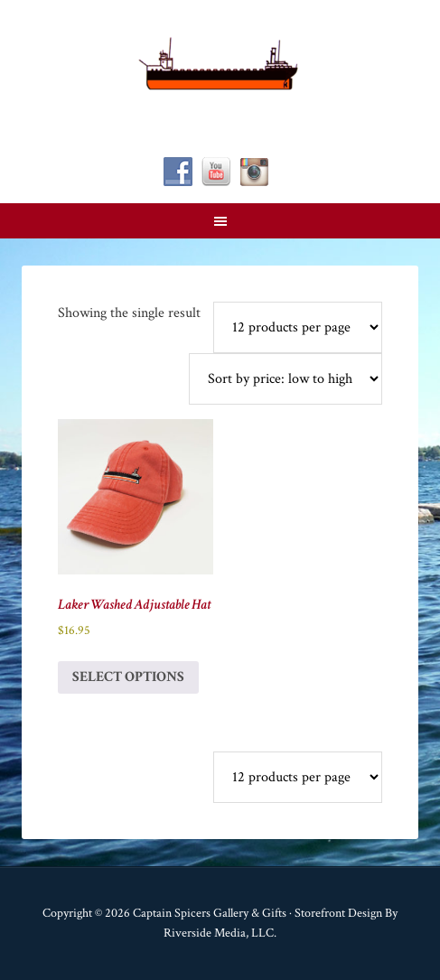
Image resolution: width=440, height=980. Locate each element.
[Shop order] (286, 379)
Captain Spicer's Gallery (220, 63)
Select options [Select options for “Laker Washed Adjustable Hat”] (128, 677)
